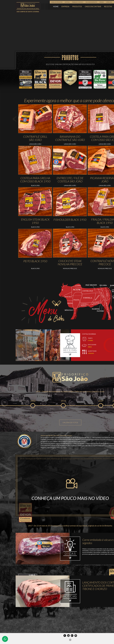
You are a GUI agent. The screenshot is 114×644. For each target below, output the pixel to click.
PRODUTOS (77, 6)
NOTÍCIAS (67, 2)
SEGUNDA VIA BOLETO (91, 2)
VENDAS (102, 2)
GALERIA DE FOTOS (70, 422)
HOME (56, 6)
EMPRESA (65, 6)
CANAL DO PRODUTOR (57, 2)
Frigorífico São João (28, 7)
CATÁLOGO (109, 2)
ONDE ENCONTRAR (93, 6)
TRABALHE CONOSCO (78, 2)
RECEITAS (108, 6)
